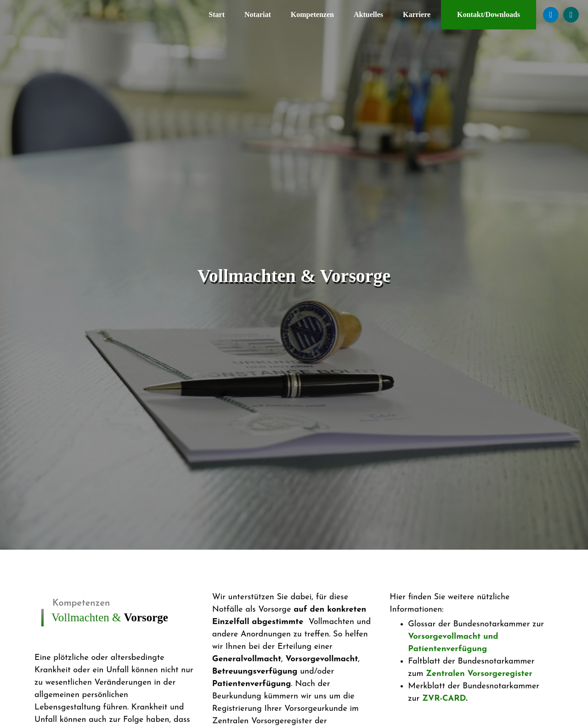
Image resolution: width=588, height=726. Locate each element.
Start (217, 14)
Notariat (258, 14)
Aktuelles (368, 14)
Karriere (417, 14)
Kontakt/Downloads (489, 14)
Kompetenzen (312, 14)
